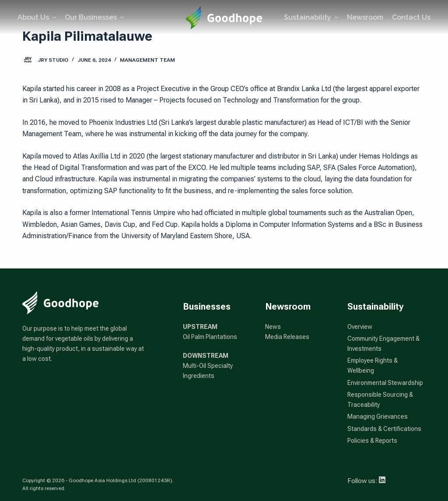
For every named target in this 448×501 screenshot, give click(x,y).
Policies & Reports (372, 441)
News (273, 327)
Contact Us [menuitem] (411, 17)
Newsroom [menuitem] (365, 17)
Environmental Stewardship (385, 383)
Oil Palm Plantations (210, 337)
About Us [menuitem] (38, 17)
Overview (360, 327)
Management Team (147, 60)
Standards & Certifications (384, 429)
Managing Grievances (378, 416)
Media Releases (287, 337)
